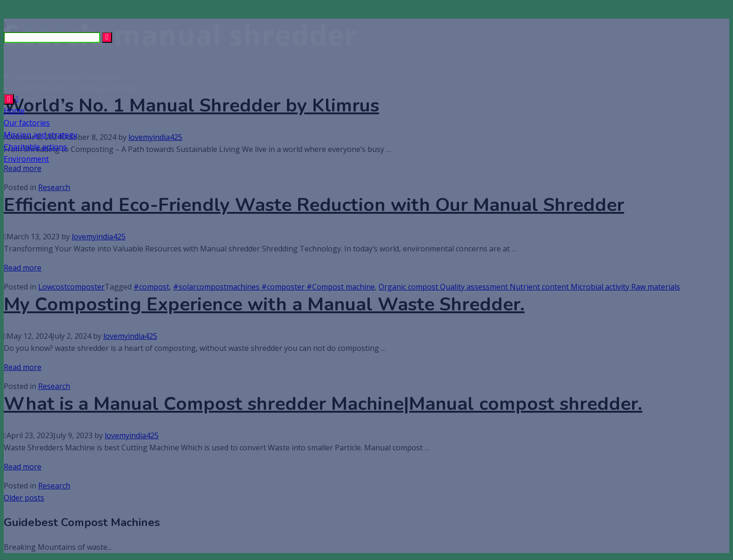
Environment (26, 159)
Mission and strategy (40, 135)
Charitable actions (35, 147)
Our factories (27, 123)
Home (14, 111)
